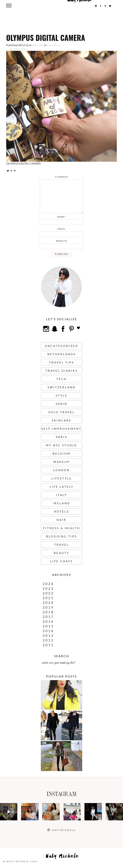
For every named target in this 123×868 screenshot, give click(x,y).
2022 (48, 593)
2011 (48, 645)
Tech (62, 379)
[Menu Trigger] (9, 5)
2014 (48, 631)
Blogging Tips (61, 536)
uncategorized (61, 346)
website (62, 241)
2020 (48, 603)
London (61, 470)
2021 (48, 598)
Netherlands (62, 354)
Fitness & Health (61, 528)
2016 (48, 621)
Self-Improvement (61, 429)
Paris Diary (54, 45)
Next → (25, 49)
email (61, 229)
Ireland (61, 503)
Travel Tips (62, 362)
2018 (48, 612)
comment (62, 177)
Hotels (61, 511)
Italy (61, 495)
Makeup (62, 462)
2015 (48, 626)
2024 (48, 584)
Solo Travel (62, 412)
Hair (61, 520)
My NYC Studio (61, 445)
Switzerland (62, 387)
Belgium (62, 453)
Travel (62, 545)
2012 (48, 640)
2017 (48, 617)
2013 (48, 636)
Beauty (61, 553)
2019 (48, 607)
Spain (61, 404)
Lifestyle (62, 478)
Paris (62, 437)
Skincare (62, 420)
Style (62, 396)
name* (62, 217)
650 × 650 (38, 45)
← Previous (13, 49)
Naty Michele (62, 857)
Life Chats (61, 561)
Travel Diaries (61, 371)
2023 (48, 589)
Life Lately (62, 487)
